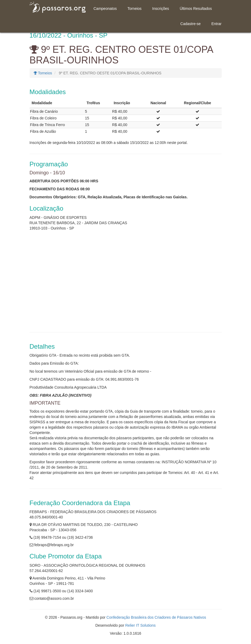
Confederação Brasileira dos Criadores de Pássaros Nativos (156, 617)
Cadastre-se (190, 24)
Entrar (216, 24)
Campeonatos (105, 9)
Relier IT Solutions (140, 625)
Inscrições (161, 9)
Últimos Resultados (196, 9)
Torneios (135, 9)
